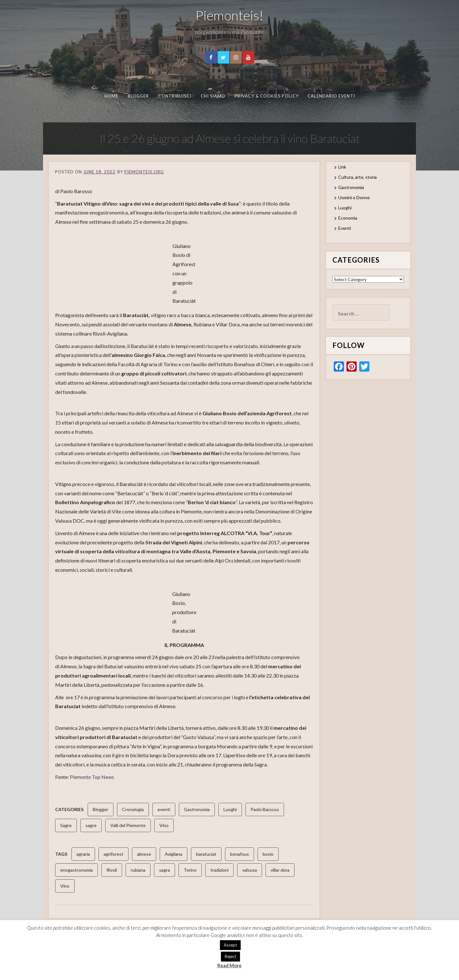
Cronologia (133, 809)
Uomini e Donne (354, 197)
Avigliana (174, 854)
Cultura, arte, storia (357, 177)
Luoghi (230, 809)
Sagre (66, 825)
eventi (164, 809)
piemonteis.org (144, 172)
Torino (190, 870)
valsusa (250, 870)
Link (342, 167)
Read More (229, 965)
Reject (230, 956)
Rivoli (112, 870)
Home (111, 96)
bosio (268, 854)
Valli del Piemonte (128, 825)
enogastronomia (76, 870)
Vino (164, 825)
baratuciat (206, 854)
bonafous (240, 854)
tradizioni (219, 870)
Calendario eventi (331, 96)
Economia (348, 218)
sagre (91, 825)
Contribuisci (175, 96)
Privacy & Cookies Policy (267, 96)
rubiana (138, 870)
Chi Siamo (213, 96)
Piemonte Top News (92, 777)
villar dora (280, 870)
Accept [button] (230, 945)
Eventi (345, 228)
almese (144, 854)
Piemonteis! (229, 15)
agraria (83, 854)
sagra (164, 870)
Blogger (138, 96)
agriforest (113, 854)
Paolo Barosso (265, 809)
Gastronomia (197, 809)
